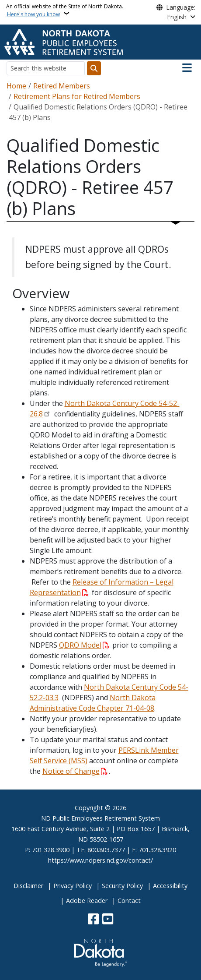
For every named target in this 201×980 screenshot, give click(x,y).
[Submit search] (94, 68)
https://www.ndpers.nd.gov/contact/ (100, 860)
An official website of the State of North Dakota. (65, 10)
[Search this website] (46, 68)
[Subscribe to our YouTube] (108, 920)
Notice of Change (71, 771)
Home (16, 86)
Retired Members (62, 86)
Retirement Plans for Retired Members (77, 96)
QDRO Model (80, 645)
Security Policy (122, 886)
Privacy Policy (73, 886)
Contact (129, 901)
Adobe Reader (87, 901)
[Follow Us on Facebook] (93, 920)
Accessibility (170, 886)
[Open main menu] (187, 68)
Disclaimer (28, 886)
